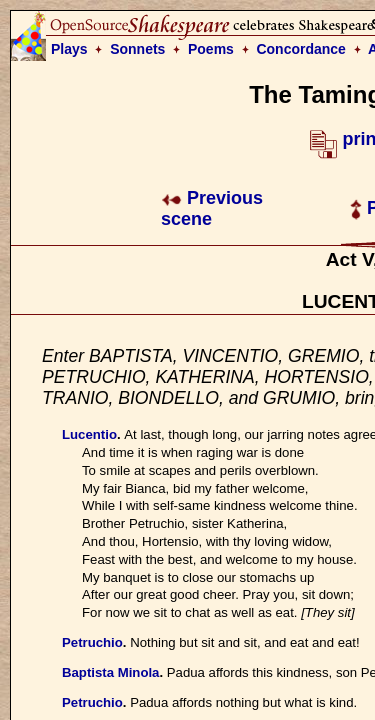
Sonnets (137, 49)
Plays (69, 49)
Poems (211, 49)
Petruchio (92, 642)
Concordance (300, 49)
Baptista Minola (110, 672)
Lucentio (89, 434)
